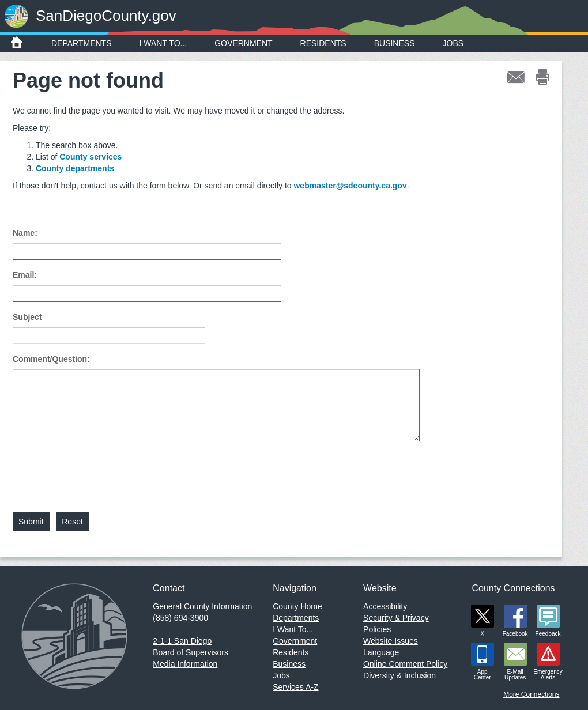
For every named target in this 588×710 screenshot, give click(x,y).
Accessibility (385, 606)
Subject (27, 317)
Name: (25, 233)
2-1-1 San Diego (182, 641)
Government (243, 43)
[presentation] (100, 470)
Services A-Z (295, 687)
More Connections (531, 694)
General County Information (202, 606)
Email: (25, 275)
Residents (323, 43)
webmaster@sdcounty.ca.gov (350, 186)
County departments (75, 168)
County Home (297, 606)
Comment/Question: (51, 359)
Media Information (185, 664)
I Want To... (163, 43)
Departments (82, 43)
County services (91, 157)
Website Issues (391, 641)
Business (395, 43)
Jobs (453, 43)
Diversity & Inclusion (399, 675)
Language (381, 652)
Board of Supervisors (191, 652)
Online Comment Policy (405, 664)
